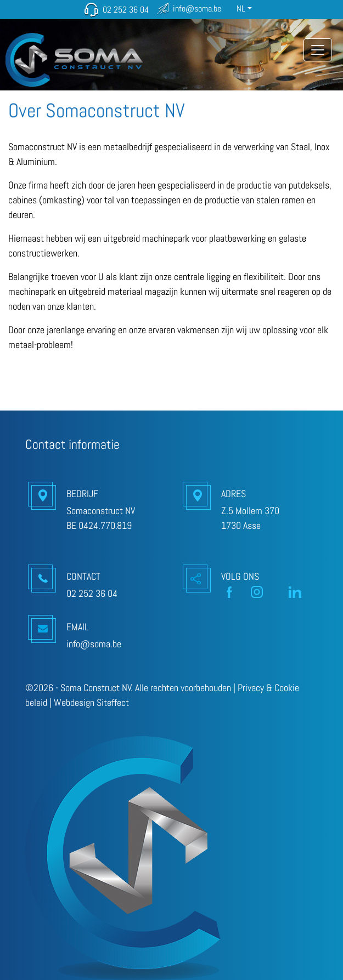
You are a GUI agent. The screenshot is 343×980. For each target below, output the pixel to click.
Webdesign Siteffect (91, 702)
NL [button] (241, 8)
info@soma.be (197, 8)
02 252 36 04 (126, 10)
